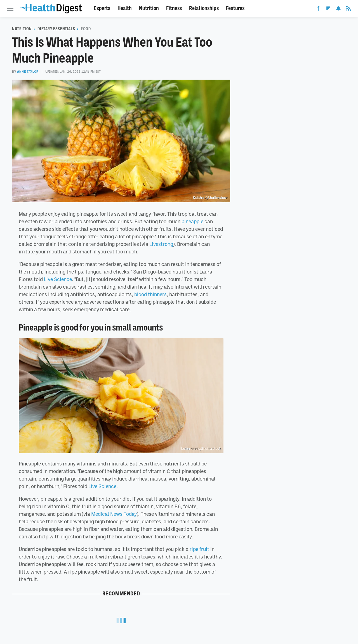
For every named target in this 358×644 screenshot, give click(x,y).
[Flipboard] (328, 9)
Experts (102, 8)
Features (235, 8)
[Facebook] (318, 9)
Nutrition (149, 8)
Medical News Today (114, 514)
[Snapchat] (338, 9)
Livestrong (161, 244)
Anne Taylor (28, 72)
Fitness (174, 8)
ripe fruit (199, 549)
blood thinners (150, 294)
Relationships (204, 8)
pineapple (192, 221)
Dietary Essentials (56, 29)
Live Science (58, 279)
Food (86, 29)
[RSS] (348, 9)
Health (125, 8)
